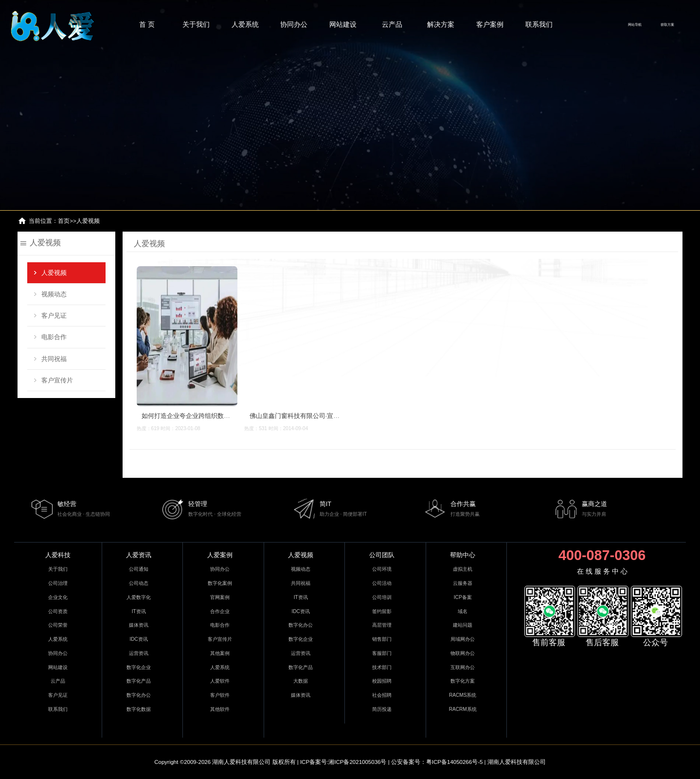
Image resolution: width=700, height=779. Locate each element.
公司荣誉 (58, 625)
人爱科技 (58, 555)
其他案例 (220, 653)
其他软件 (220, 709)
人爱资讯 (139, 555)
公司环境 (382, 569)
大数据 (301, 681)
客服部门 (382, 653)
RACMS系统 (463, 695)
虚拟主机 (463, 569)
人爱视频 (88, 221)
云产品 (392, 24)
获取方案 (667, 25)
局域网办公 (463, 639)
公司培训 (382, 597)
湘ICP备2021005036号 (357, 762)
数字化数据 (139, 709)
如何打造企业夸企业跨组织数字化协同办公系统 (208, 416)
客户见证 (54, 316)
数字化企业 (139, 667)
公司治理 (58, 583)
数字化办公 (139, 695)
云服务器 (463, 583)
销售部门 (382, 639)
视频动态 (54, 294)
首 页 (147, 24)
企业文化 (58, 597)
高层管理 (382, 625)
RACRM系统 (463, 709)
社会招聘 (382, 695)
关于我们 (196, 24)
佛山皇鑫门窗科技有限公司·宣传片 (298, 416)
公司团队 (382, 555)
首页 (64, 221)
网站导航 (635, 25)
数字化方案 (463, 681)
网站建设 (343, 24)
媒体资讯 (139, 625)
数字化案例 (220, 583)
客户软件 (220, 695)
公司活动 (382, 583)
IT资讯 (139, 611)
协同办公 (294, 24)
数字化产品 (139, 681)
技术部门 (382, 667)
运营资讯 (139, 653)
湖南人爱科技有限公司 (241, 762)
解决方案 (441, 24)
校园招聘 (382, 681)
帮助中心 (463, 555)
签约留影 (382, 611)
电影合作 (54, 337)
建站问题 (463, 625)
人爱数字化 (139, 597)
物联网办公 (463, 653)
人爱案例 (220, 555)
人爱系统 (245, 24)
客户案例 (490, 24)
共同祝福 (54, 359)
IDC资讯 (139, 639)
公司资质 (58, 611)
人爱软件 (220, 681)
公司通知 (139, 569)
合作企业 (220, 611)
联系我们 (539, 24)
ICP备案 (463, 597)
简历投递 (382, 709)
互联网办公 (463, 667)
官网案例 (220, 597)
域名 (463, 611)
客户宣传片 (57, 380)
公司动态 (139, 583)
